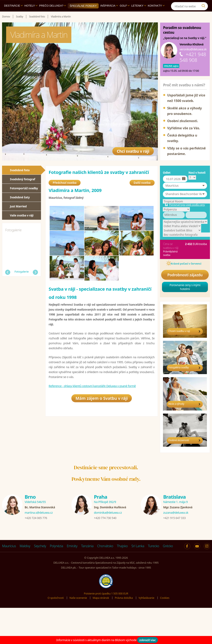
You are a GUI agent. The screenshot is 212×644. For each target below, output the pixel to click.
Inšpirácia (109, 6)
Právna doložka (124, 598)
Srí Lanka (138, 546)
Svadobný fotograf (22, 179)
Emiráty (72, 546)
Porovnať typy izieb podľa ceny (187, 205)
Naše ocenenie (78, 598)
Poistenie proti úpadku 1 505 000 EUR (106, 593)
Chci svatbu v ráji (131, 150)
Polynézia (56, 546)
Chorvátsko (105, 546)
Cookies (165, 598)
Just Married (18, 206)
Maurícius (9, 546)
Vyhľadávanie (146, 598)
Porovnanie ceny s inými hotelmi (185, 287)
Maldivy (25, 546)
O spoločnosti (56, 598)
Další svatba (142, 183)
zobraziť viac (148, 640)
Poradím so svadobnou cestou (182, 30)
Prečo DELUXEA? (53, 6)
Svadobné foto (20, 170)
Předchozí (8, 272)
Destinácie (13, 6)
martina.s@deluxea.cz (39, 513)
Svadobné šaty (20, 197)
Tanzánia (87, 546)
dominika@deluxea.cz (108, 513)
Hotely (31, 6)
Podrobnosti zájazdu (185, 275)
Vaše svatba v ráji (22, 215)
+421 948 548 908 (193, 57)
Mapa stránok (101, 598)
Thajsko (122, 546)
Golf (125, 6)
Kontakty (156, 6)
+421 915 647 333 (174, 518)
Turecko (154, 546)
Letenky (139, 6)
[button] (185, 186)
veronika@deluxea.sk (193, 49)
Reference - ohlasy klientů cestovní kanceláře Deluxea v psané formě (92, 386)
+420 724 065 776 (36, 518)
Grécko (168, 546)
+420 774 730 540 (105, 518)
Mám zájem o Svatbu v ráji (102, 399)
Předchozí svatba (65, 183)
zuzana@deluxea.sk (176, 513)
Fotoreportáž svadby (24, 188)
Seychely (40, 546)
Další (35, 272)
